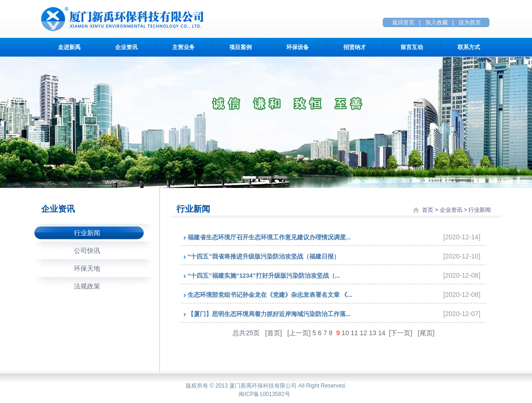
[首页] (275, 333)
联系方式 (469, 47)
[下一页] (401, 333)
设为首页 (470, 22)
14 (382, 333)
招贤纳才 (355, 47)
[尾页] (426, 333)
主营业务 (183, 47)
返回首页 (403, 22)
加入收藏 (437, 22)
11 (355, 333)
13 (373, 333)
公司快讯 (87, 251)
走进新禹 (69, 47)
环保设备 (298, 47)
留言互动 (412, 47)
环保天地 (87, 268)
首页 (428, 210)
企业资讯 (126, 47)
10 (345, 333)
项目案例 (240, 47)
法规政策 (87, 286)
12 (364, 333)
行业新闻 (87, 233)
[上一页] (300, 333)
